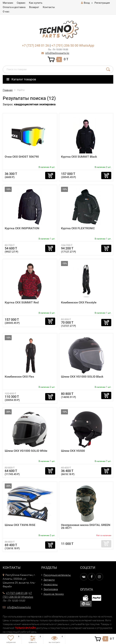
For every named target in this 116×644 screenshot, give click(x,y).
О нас (6, 11)
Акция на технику (54, 594)
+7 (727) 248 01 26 (36, 45)
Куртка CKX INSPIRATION (22, 228)
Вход (85, 3)
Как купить (36, 3)
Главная (8, 90)
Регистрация (102, 3)
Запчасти (49, 580)
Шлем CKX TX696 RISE (20, 525)
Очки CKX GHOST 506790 (22, 157)
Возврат (34, 7)
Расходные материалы (57, 575)
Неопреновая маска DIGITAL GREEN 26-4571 (86, 526)
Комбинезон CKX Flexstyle (79, 302)
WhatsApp (87, 45)
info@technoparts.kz (57, 53)
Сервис (21, 3)
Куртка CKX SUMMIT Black (79, 157)
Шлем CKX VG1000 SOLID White (26, 451)
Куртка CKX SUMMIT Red (22, 302)
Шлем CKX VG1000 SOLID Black (82, 377)
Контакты (49, 7)
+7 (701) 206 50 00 (65, 45)
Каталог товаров (21, 79)
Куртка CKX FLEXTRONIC (78, 228)
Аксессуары (51, 584)
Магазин (8, 3)
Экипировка (51, 589)
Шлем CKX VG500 (73, 451)
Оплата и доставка (14, 7)
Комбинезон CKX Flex (19, 377)
